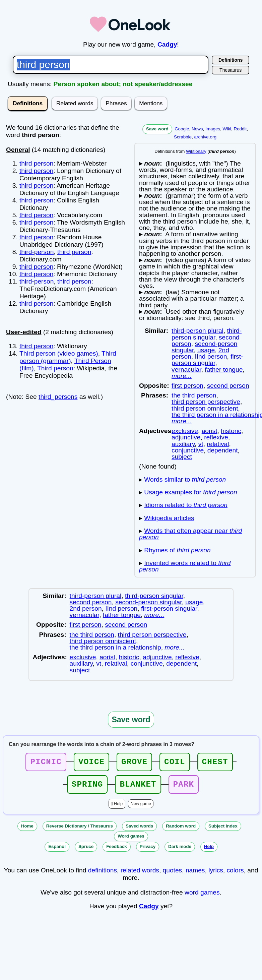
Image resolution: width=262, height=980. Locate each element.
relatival (218, 444)
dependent (223, 450)
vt (201, 444)
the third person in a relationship (115, 647)
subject (182, 457)
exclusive (185, 431)
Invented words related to (185, 566)
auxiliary (183, 444)
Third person (55, 368)
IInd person (211, 356)
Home (27, 830)
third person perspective (206, 402)
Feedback (117, 850)
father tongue (224, 370)
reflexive (216, 437)
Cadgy (167, 44)
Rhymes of (177, 550)
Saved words (139, 830)
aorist (210, 431)
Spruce (86, 850)
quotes (173, 874)
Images (213, 129)
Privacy (148, 850)
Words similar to (185, 479)
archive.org (205, 137)
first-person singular (207, 360)
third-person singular (207, 334)
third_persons (58, 397)
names (195, 874)
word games (202, 896)
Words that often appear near (190, 534)
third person (36, 163)
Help (118, 808)
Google (182, 129)
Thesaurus (231, 70)
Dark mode (180, 850)
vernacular (186, 370)
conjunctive (188, 450)
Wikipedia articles (169, 518)
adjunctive (186, 437)
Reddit (240, 129)
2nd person (86, 608)
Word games (131, 840)
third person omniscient (205, 408)
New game (141, 808)
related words (140, 874)
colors (235, 874)
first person (187, 386)
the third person (194, 395)
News (197, 129)
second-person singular (148, 602)
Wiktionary (196, 151)
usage (206, 350)
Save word (157, 129)
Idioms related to (186, 505)
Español (57, 850)
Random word (181, 830)
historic (231, 431)
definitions (103, 874)
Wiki (227, 129)
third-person (37, 252)
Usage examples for (190, 492)
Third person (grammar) (68, 357)
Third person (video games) (59, 353)
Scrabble (183, 137)
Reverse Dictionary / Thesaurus (80, 830)
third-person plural (198, 331)
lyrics (216, 874)
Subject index (223, 830)
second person (228, 386)
